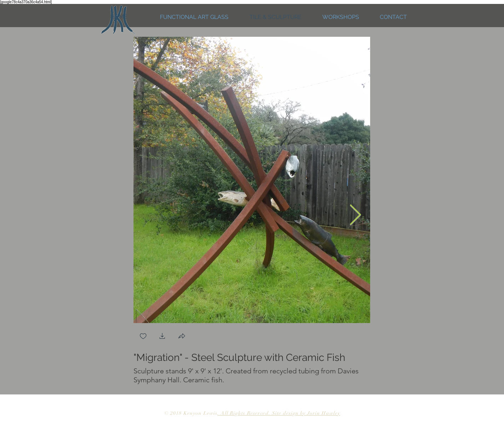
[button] (162, 337)
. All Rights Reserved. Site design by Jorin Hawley (279, 413)
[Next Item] (355, 216)
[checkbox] (143, 337)
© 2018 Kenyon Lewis (191, 413)
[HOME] (119, 17)
